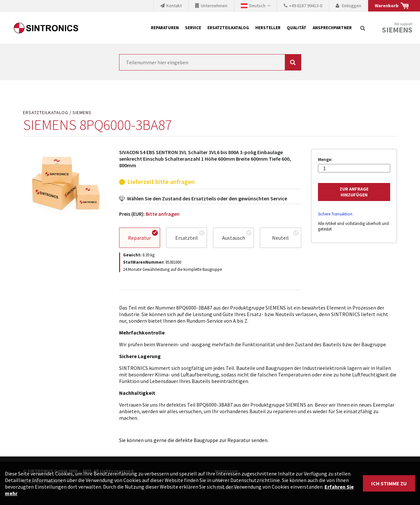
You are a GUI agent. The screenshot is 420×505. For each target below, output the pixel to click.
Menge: (325, 160)
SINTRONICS (46, 28)
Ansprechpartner (332, 28)
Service (193, 28)
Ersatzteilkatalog (228, 28)
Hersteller (268, 28)
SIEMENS (82, 113)
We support (397, 28)
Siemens (397, 30)
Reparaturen (165, 28)
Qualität (297, 28)
